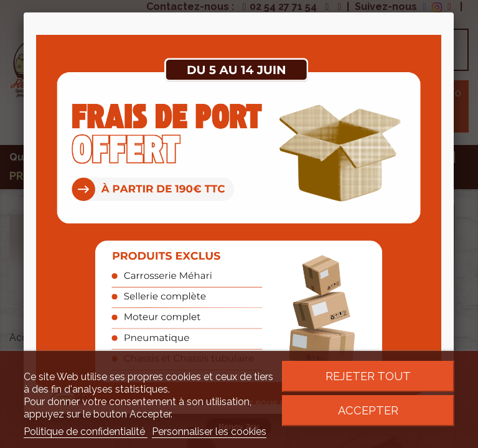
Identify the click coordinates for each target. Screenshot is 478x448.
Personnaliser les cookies (209, 432)
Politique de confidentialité (86, 432)
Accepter (368, 410)
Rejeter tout (368, 376)
